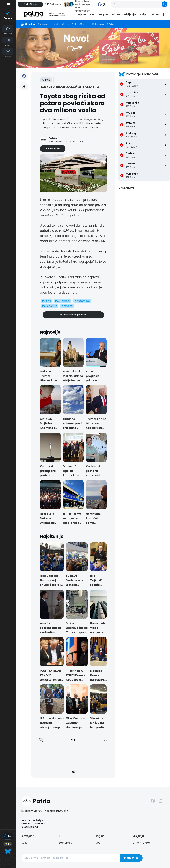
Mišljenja (130, 15)
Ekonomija (159, 15)
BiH (92, 15)
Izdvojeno (79, 15)
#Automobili (82, 301)
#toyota (67, 306)
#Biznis (46, 301)
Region (103, 15)
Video (116, 15)
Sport (99, 843)
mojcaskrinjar (83, 4)
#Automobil (63, 301)
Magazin (27, 849)
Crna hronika (141, 843)
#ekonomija (50, 306)
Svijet (144, 15)
